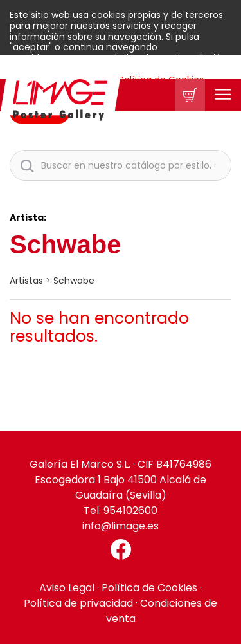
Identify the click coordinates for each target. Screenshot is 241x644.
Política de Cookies (149, 588)
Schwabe (74, 281)
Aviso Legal (67, 588)
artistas (26, 281)
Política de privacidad (78, 603)
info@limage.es (121, 526)
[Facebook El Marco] (121, 549)
